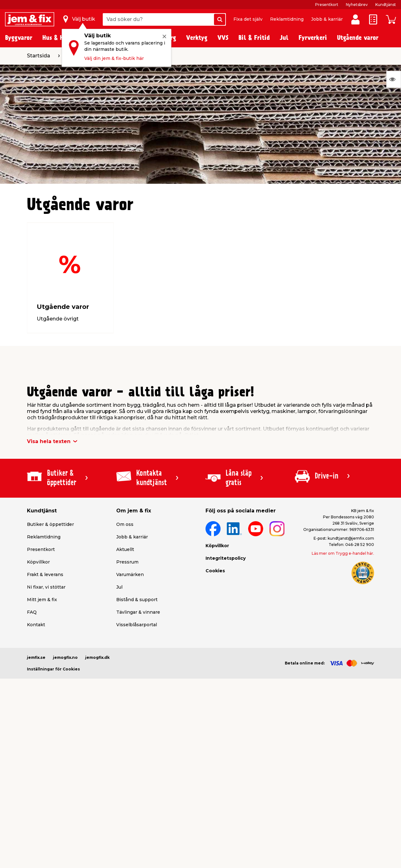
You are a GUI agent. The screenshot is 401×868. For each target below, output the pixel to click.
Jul (119, 587)
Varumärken (130, 574)
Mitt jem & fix (42, 600)
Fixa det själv (248, 19)
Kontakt (36, 625)
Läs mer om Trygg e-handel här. (343, 553)
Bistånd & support (137, 600)
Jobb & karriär (327, 19)
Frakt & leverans (45, 574)
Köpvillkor (38, 562)
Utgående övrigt (58, 319)
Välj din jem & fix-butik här (114, 58)
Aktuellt (125, 549)
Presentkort (327, 5)
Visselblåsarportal (137, 625)
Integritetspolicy (226, 558)
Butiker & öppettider (50, 524)
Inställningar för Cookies (53, 669)
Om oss (125, 524)
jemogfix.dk (97, 657)
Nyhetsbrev (357, 5)
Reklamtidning (287, 19)
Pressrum (127, 562)
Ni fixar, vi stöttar (46, 587)
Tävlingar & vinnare (138, 612)
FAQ (32, 612)
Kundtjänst (386, 5)
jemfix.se (36, 657)
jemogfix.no (65, 657)
